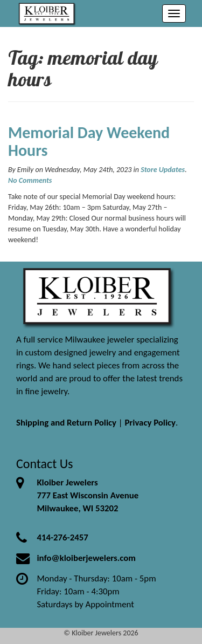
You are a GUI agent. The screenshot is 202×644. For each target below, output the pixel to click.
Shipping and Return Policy (66, 423)
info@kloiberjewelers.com (86, 558)
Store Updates (163, 170)
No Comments (30, 180)
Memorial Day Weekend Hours (89, 141)
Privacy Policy (150, 423)
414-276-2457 (62, 537)
